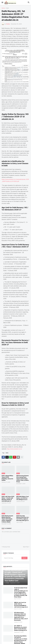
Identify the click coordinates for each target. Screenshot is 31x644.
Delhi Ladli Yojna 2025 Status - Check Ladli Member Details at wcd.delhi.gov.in (8, 499)
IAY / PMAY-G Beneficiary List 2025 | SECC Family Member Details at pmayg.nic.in (21, 628)
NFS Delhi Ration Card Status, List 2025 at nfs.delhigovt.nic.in (23, 498)
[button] (2, 3)
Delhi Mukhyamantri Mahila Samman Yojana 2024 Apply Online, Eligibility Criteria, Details (7, 519)
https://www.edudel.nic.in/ (14, 449)
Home (3, 8)
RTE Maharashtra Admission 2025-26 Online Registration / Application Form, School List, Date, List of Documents (21, 616)
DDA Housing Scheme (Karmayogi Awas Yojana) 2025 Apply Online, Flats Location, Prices (23, 479)
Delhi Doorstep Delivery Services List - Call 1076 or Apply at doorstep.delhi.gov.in (23, 518)
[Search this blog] (13, 558)
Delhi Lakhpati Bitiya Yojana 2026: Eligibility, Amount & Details (7, 478)
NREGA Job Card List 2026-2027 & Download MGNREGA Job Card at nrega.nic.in (21, 605)
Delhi (7, 8)
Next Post (26, 547)
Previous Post (6, 547)
